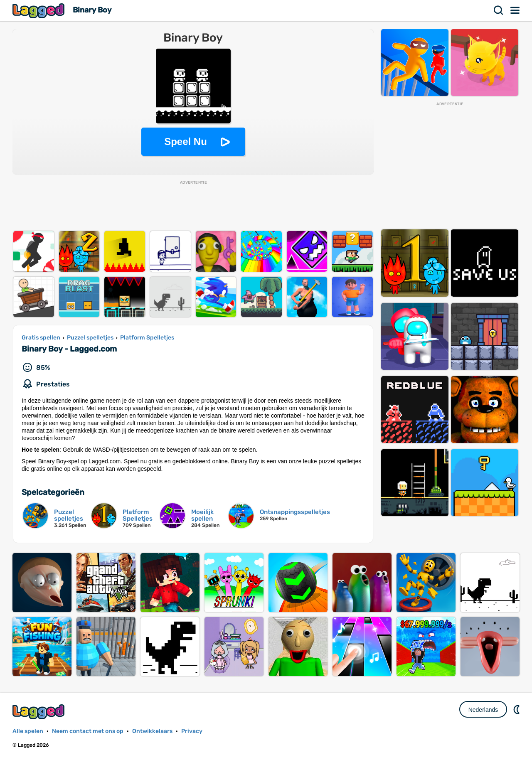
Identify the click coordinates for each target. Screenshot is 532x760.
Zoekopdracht (499, 10)
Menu (515, 10)
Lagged (39, 11)
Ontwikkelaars (152, 731)
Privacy (192, 731)
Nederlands (483, 710)
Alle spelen (28, 731)
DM (517, 709)
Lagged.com (39, 712)
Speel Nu (186, 141)
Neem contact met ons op (88, 731)
